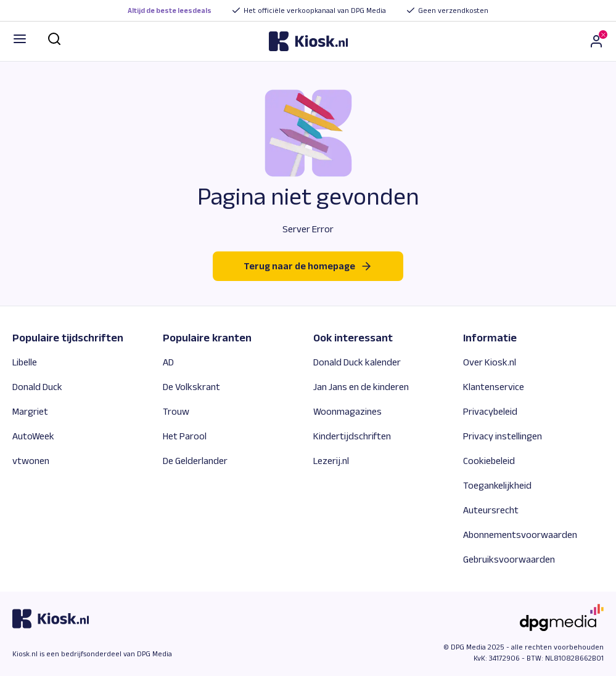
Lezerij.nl (331, 461)
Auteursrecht (491, 510)
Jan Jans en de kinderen (361, 387)
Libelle (25, 362)
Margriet (30, 411)
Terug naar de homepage (308, 266)
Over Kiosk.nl (490, 362)
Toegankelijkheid (497, 485)
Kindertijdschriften (352, 436)
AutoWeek (33, 436)
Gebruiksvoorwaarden (509, 559)
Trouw (176, 411)
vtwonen (31, 461)
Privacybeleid (490, 411)
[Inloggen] (596, 41)
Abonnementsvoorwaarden (520, 535)
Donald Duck (37, 387)
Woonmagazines (347, 411)
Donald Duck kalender (357, 362)
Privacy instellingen (503, 436)
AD (168, 362)
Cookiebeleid (489, 461)
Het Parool (185, 436)
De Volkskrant (191, 387)
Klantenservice (494, 387)
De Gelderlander (195, 461)
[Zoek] (54, 39)
